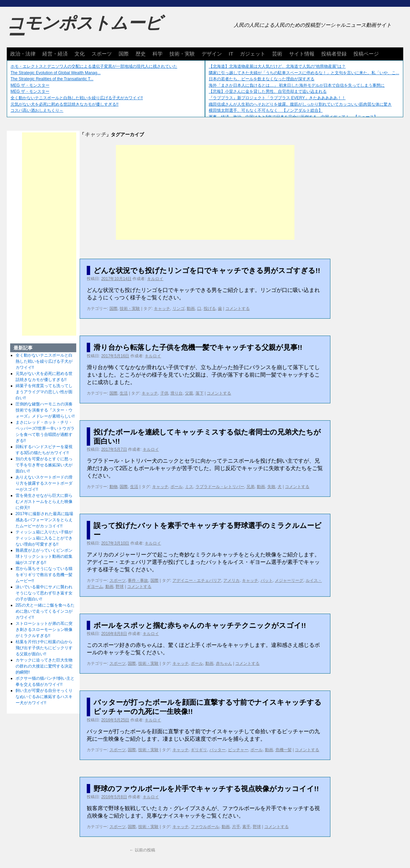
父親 (189, 393)
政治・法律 (23, 54)
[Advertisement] (205, 192)
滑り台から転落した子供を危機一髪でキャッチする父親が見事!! (198, 347)
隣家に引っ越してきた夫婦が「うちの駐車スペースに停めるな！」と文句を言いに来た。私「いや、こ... (304, 73)
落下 (200, 393)
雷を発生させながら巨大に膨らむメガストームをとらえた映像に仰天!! (44, 502)
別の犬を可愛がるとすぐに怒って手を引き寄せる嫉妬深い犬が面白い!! (44, 465)
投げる (210, 309)
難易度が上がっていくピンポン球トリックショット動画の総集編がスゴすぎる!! (44, 556)
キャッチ (162, 309)
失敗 (271, 487)
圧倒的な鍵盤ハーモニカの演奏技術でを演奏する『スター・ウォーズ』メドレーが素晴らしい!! (45, 410)
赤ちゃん (224, 663)
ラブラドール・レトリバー (220, 487)
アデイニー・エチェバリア (197, 580)
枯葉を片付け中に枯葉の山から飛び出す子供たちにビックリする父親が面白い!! (44, 648)
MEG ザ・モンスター (30, 85)
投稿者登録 (334, 54)
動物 (114, 487)
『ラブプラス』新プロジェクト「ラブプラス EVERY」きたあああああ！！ (277, 98)
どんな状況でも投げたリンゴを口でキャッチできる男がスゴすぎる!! (207, 270)
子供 (164, 393)
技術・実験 (182, 54)
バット (267, 580)
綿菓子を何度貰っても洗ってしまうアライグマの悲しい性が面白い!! (44, 392)
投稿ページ (366, 54)
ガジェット (253, 54)
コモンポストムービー (84, 29)
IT (231, 54)
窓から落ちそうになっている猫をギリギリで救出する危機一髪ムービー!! (44, 575)
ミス (189, 487)
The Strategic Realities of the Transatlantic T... (52, 79)
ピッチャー (238, 750)
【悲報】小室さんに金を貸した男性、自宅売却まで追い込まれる (268, 91)
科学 (158, 54)
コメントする (238, 309)
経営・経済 (55, 54)
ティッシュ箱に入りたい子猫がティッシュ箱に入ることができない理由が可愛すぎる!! (44, 538)
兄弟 (250, 487)
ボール (177, 487)
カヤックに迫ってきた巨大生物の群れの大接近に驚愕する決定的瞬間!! (44, 666)
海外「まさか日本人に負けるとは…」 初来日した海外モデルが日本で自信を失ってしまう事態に (297, 85)
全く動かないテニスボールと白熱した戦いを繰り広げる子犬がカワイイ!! (77, 98)
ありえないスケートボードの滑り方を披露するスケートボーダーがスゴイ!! (44, 483)
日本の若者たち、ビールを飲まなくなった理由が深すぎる (262, 79)
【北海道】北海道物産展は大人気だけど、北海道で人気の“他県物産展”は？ (277, 66)
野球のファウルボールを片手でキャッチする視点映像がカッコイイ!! (206, 789)
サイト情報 (302, 54)
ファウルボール (205, 827)
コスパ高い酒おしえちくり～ (37, 110)
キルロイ (155, 279)
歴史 (141, 54)
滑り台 (177, 393)
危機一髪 (284, 750)
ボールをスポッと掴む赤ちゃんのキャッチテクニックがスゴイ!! (200, 625)
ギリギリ (199, 750)
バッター (218, 750)
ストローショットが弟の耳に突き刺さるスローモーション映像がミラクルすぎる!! (44, 630)
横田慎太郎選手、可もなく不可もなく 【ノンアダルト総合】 (266, 110)
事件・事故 (138, 580)
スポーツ (102, 54)
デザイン (212, 54)
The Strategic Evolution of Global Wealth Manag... (56, 73)
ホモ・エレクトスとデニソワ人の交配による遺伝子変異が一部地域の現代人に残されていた (94, 66)
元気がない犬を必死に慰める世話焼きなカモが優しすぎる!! (65, 104)
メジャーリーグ (289, 580)
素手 (246, 827)
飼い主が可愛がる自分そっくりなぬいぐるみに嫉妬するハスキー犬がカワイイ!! (44, 697)
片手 (236, 827)
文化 (80, 54)
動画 (191, 309)
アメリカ (231, 580)
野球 (120, 587)
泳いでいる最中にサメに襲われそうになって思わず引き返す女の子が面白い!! (44, 593)
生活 (124, 393)
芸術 (277, 54)
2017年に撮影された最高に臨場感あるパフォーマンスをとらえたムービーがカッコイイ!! (45, 520)
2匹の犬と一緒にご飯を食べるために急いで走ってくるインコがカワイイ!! (45, 611)
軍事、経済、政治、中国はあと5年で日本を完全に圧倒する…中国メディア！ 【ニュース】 (293, 117)
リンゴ (179, 309)
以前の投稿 (142, 850)
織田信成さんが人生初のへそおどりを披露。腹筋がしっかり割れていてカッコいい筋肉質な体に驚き (300, 104)
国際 (124, 54)
